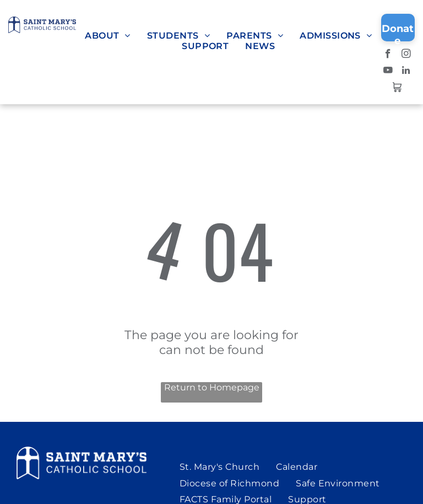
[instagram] (406, 55)
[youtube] (388, 72)
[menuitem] (108, 36)
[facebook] (388, 55)
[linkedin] (406, 72)
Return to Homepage (212, 387)
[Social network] (397, 88)
